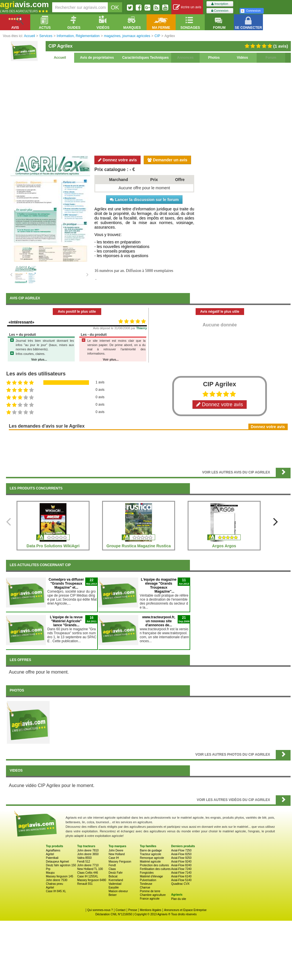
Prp (48, 869)
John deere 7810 (88, 850)
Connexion (220, 11)
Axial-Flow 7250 (181, 850)
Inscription (220, 4)
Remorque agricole (152, 858)
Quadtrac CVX (180, 884)
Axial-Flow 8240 (181, 865)
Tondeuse (146, 884)
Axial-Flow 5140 (181, 880)
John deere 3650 (88, 854)
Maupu (50, 873)
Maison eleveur (118, 891)
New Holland (117, 854)
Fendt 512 (84, 862)
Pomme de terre (150, 891)
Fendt (112, 865)
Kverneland (116, 880)
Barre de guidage (151, 850)
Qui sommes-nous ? (100, 910)
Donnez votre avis (117, 160)
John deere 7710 (88, 865)
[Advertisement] (148, 108)
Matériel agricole (150, 862)
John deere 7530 (57, 880)
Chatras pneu (54, 884)
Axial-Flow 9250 (181, 858)
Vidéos (242, 58)
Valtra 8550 (84, 858)
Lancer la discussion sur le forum (144, 200)
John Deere (116, 850)
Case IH (114, 858)
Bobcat (113, 876)
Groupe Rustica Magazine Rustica (139, 546)
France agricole (150, 899)
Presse (133, 910)
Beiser (113, 895)
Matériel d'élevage (151, 876)
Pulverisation (148, 880)
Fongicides (147, 873)
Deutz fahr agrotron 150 (61, 865)
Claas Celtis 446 (88, 873)
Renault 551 (85, 884)
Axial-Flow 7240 (181, 869)
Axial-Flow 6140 (181, 876)
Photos (214, 58)
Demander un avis (167, 160)
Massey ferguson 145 (60, 876)
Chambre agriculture (153, 895)
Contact (120, 910)
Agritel (50, 854)
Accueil (60, 58)
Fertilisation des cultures (155, 869)
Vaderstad (115, 884)
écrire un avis (187, 7)
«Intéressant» (21, 322)
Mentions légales (151, 910)
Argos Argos (224, 546)
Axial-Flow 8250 (181, 854)
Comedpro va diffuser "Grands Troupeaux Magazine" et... (66, 583)
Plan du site (179, 899)
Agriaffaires (53, 850)
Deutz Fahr (116, 873)
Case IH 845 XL (56, 891)
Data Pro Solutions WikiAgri (53, 546)
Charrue (145, 888)
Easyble (114, 888)
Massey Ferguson (120, 862)
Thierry (142, 328)
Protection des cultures (154, 865)
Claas (112, 869)
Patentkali (52, 858)
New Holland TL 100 (90, 869)
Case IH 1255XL (88, 876)
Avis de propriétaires (97, 58)
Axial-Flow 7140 (181, 873)
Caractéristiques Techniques (145, 58)
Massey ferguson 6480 (92, 880)
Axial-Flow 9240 (181, 862)
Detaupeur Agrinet (57, 862)
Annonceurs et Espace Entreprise (185, 910)
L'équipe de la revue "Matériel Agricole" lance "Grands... (66, 621)
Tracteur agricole (150, 854)
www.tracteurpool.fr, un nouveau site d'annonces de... (159, 621)
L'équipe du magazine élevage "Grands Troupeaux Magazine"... (159, 585)
